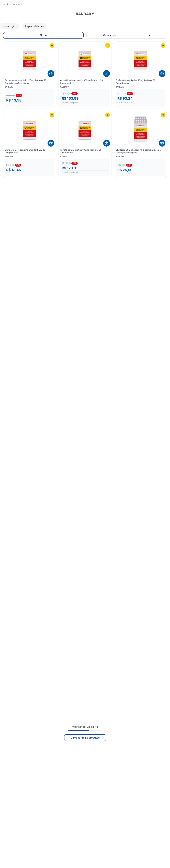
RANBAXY (18, 4)
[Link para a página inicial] (6, 4)
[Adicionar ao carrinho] (51, 74)
